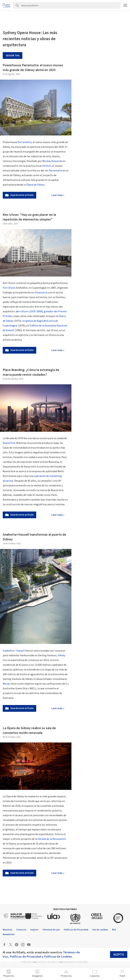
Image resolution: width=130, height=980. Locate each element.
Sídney (61, 655)
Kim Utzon (9, 288)
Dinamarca (41, 293)
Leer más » (58, 195)
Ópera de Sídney (35, 185)
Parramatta (25, 142)
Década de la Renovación (52, 839)
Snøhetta (8, 651)
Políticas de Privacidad (25, 957)
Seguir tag (13, 56)
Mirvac (6, 684)
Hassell (21, 651)
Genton (47, 166)
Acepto (119, 955)
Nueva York (9, 443)
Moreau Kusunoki (52, 161)
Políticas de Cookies (58, 957)
